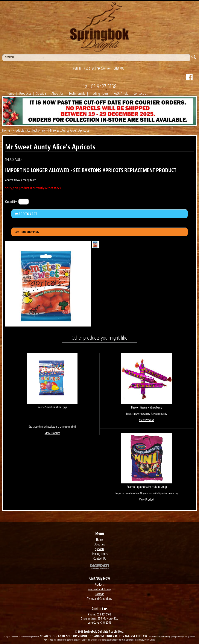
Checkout (120, 69)
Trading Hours (99, 93)
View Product (52, 433)
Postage (99, 594)
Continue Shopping (27, 232)
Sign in (77, 69)
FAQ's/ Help (121, 93)
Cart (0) (104, 69)
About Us (58, 93)
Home (10, 93)
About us (100, 545)
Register (89, 69)
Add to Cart (26, 214)
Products (25, 93)
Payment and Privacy (100, 589)
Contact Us (141, 93)
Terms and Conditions (99, 599)
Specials (41, 93)
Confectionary (36, 130)
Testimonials (77, 93)
